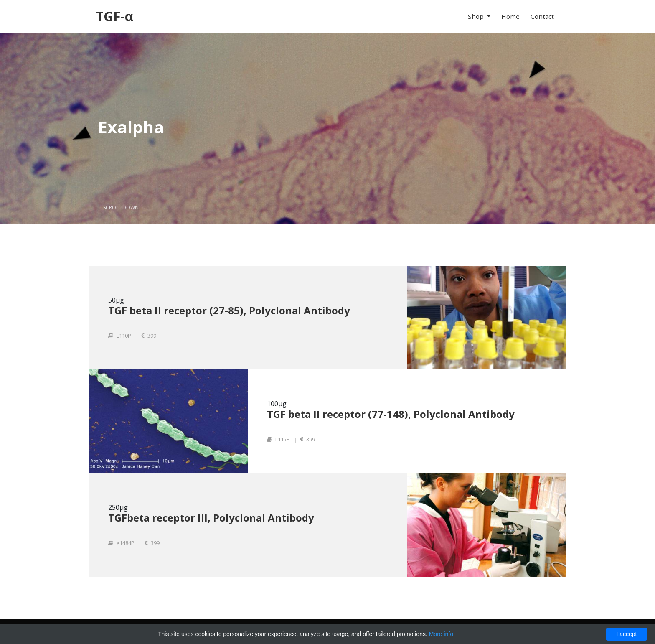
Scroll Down (118, 207)
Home (510, 16)
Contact (542, 16)
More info (441, 634)
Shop (477, 16)
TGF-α (114, 16)
